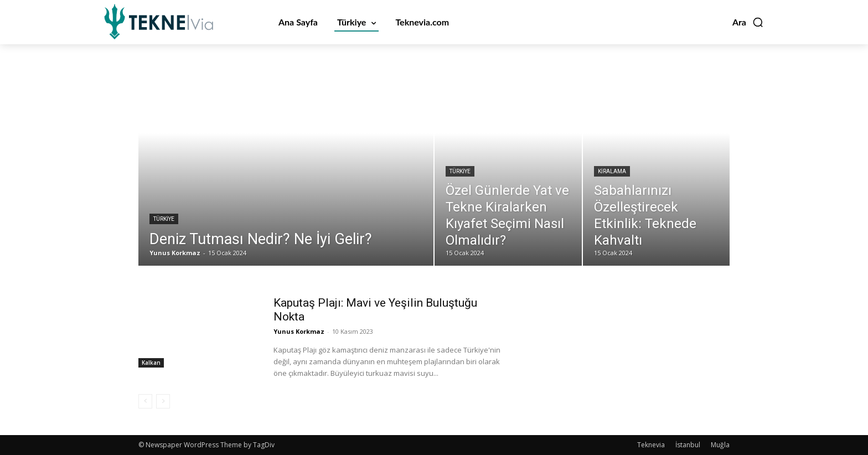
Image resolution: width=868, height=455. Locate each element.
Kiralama (612, 171)
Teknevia (651, 445)
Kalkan (151, 363)
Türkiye (164, 219)
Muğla (720, 445)
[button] (748, 22)
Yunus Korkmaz (299, 331)
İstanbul (688, 445)
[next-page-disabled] (163, 401)
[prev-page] (145, 401)
